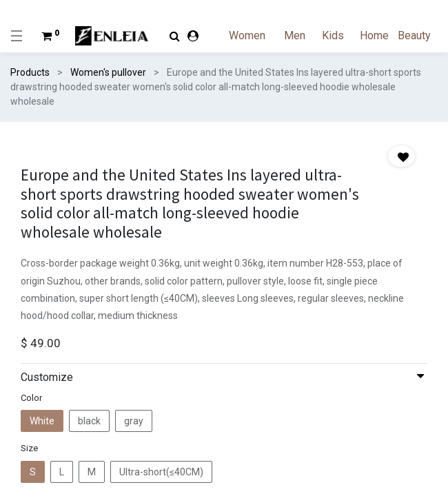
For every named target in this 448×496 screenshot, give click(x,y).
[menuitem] (255, 36)
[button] (401, 156)
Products (30, 72)
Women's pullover (108, 72)
